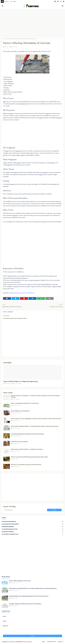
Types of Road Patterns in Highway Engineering (21, 381)
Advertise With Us (52, 642)
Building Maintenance (33, 522)
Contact (13, 1)
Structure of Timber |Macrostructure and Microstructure (26, 465)
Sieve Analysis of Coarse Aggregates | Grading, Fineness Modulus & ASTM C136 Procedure (36, 419)
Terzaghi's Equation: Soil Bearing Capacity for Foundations (25, 604)
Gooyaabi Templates (27, 642)
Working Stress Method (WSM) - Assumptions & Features (27, 449)
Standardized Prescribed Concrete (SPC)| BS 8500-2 (22, 293)
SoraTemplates (11, 642)
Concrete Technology (11, 39)
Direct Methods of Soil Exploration (20, 411)
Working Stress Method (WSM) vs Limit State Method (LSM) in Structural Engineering (34, 426)
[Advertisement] (32, 23)
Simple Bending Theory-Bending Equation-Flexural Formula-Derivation (29, 596)
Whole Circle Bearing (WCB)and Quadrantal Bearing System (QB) (29, 457)
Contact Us (60, 642)
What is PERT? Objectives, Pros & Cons (20, 581)
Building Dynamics (33, 532)
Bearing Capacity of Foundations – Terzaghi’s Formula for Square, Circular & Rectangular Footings (35, 396)
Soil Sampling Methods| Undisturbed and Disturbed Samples (27, 434)
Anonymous (7, 47)
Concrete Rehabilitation (33, 529)
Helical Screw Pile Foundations (19, 442)
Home (7, 1)
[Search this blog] (25, 510)
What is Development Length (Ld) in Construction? (25, 403)
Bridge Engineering (33, 527)
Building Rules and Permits (33, 524)
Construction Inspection (33, 534)
